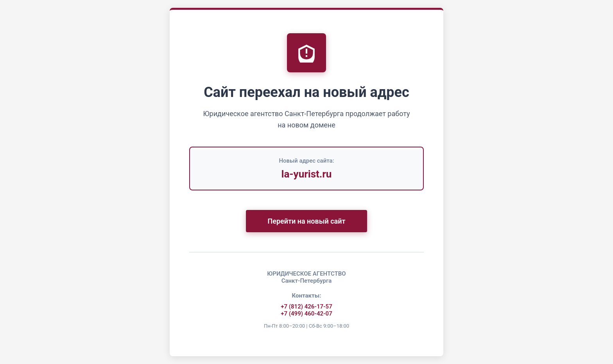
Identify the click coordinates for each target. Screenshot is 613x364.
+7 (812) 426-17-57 (306, 306)
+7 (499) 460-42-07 (306, 313)
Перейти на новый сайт (306, 221)
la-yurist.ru (307, 174)
